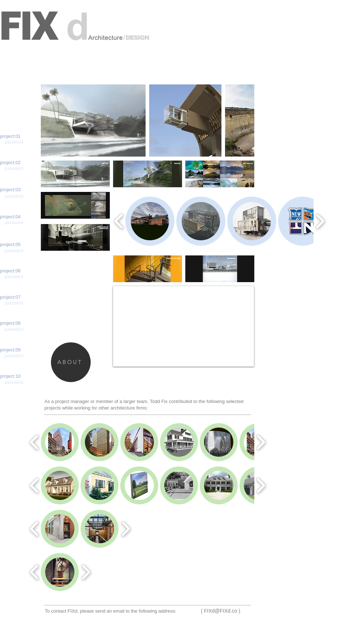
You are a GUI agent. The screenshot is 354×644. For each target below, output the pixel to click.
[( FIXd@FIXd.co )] (221, 611)
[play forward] (245, 121)
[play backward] (50, 121)
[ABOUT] (71, 362)
